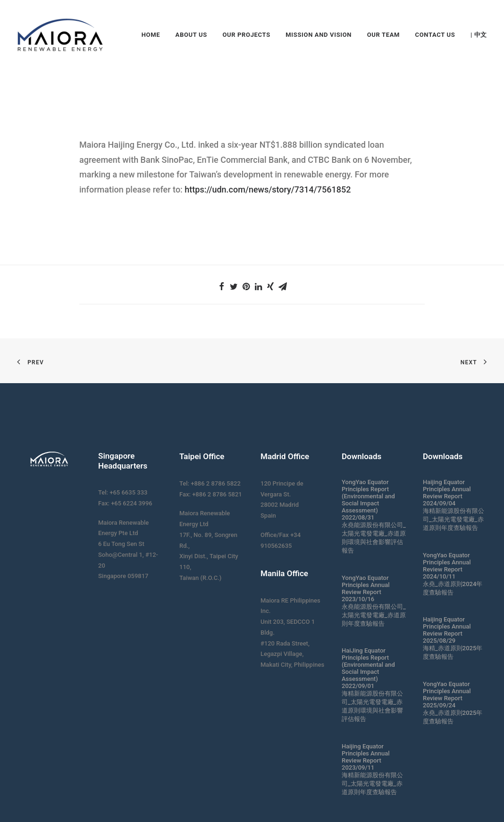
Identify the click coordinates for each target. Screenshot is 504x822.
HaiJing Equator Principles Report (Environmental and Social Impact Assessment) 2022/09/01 (368, 668)
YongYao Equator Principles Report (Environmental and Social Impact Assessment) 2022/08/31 (368, 500)
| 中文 (479, 35)
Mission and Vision (319, 35)
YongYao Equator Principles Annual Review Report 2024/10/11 (447, 566)
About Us (191, 35)
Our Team (383, 35)
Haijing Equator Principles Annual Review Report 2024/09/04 (447, 493)
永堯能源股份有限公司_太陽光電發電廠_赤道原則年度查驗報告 (374, 615)
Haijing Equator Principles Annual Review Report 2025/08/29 (447, 630)
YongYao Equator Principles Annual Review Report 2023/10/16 (366, 588)
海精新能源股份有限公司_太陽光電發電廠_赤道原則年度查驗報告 (372, 784)
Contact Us (435, 35)
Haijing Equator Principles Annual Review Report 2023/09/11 (366, 757)
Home (151, 35)
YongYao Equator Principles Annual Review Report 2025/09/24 (447, 695)
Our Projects (246, 35)
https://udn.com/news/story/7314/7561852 (268, 189)
